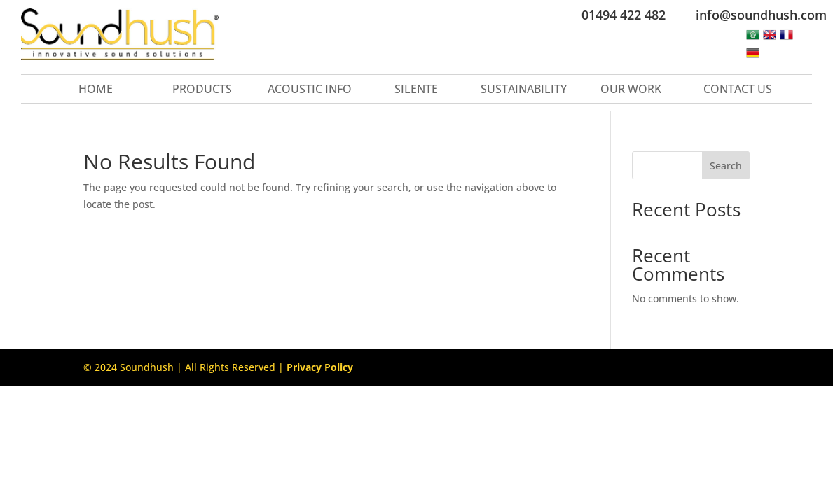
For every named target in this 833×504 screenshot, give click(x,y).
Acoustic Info (310, 90)
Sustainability (524, 90)
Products (202, 90)
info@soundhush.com (761, 15)
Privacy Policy (320, 367)
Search (726, 166)
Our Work (631, 90)
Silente (416, 90)
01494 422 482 (624, 15)
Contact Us (738, 90)
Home (96, 90)
